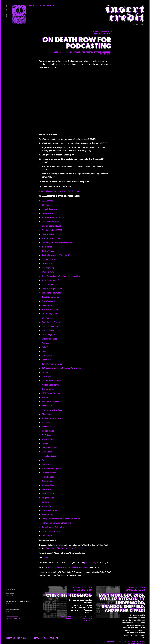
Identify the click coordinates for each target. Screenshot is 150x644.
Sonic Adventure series (52, 364)
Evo (43, 460)
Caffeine (45, 502)
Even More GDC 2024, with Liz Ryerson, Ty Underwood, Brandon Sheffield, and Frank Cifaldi (122, 603)
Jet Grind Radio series (51, 381)
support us (49, 6)
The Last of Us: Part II (51, 510)
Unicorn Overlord (50, 448)
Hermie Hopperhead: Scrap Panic (56, 523)
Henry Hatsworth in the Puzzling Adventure (61, 519)
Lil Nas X (45, 464)
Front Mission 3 (49, 234)
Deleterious (10, 593)
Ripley (46, 558)
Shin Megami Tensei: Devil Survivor (57, 243)
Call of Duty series (50, 314)
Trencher (79, 548)
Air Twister (46, 435)
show (31, 6)
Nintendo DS (47, 515)
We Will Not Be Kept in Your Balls (17, 601)
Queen (45, 443)
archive (54, 638)
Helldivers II (47, 305)
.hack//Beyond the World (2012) (56, 255)
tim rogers (87, 52)
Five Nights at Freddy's (52, 322)
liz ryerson (109, 642)
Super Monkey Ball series (53, 527)
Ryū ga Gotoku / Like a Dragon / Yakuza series (62, 368)
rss (46, 638)
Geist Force (47, 347)
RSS (50, 567)
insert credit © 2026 (17, 638)
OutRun (45, 372)
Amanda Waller (49, 427)
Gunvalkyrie (47, 535)
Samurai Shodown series (53, 293)
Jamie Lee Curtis (49, 456)
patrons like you (91, 563)
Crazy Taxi (46, 376)
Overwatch (47, 318)
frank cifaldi (73, 52)
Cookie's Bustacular (13, 609)
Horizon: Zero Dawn (51, 402)
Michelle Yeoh (48, 477)
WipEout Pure (48, 272)
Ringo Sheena (48, 498)
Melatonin (46, 506)
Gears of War (48, 213)
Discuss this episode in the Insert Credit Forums (59, 191)
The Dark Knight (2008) (52, 230)
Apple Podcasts (59, 567)
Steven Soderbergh (50, 222)
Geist (44, 351)
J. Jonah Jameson (49, 209)
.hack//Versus (48, 251)
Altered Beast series (50, 385)
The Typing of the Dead (52, 410)
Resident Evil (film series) (53, 218)
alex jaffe (59, 52)
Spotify (86, 567)
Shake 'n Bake (48, 494)
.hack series (47, 247)
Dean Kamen (47, 481)
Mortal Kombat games (52, 469)
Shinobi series (48, 389)
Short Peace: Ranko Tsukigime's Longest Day (61, 276)
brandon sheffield (103, 52)
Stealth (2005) (48, 268)
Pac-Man (46, 343)
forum (38, 6)
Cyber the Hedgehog (69, 595)
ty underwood (122, 642)
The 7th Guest (48, 330)
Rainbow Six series (50, 310)
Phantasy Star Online (51, 238)
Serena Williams (49, 473)
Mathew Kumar (48, 439)
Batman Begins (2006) (51, 226)
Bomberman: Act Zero (51, 531)
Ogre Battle (47, 452)
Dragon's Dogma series (52, 289)
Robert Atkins (48, 485)
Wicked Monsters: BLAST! (53, 418)
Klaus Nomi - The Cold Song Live (60, 548)
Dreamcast (46, 360)
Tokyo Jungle (48, 284)
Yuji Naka (46, 422)
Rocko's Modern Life (51, 280)
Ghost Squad (47, 414)
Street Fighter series (50, 297)
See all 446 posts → (13, 618)
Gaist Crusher (48, 356)
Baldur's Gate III (49, 301)
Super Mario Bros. (50, 339)
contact (38, 638)
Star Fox (45, 397)
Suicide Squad (48, 431)
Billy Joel (46, 205)
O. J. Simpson (48, 201)
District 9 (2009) (49, 259)
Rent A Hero (47, 406)
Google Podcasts (75, 567)
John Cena (46, 489)
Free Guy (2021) (49, 335)
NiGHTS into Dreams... (51, 393)
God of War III (48, 264)
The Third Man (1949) (51, 326)
